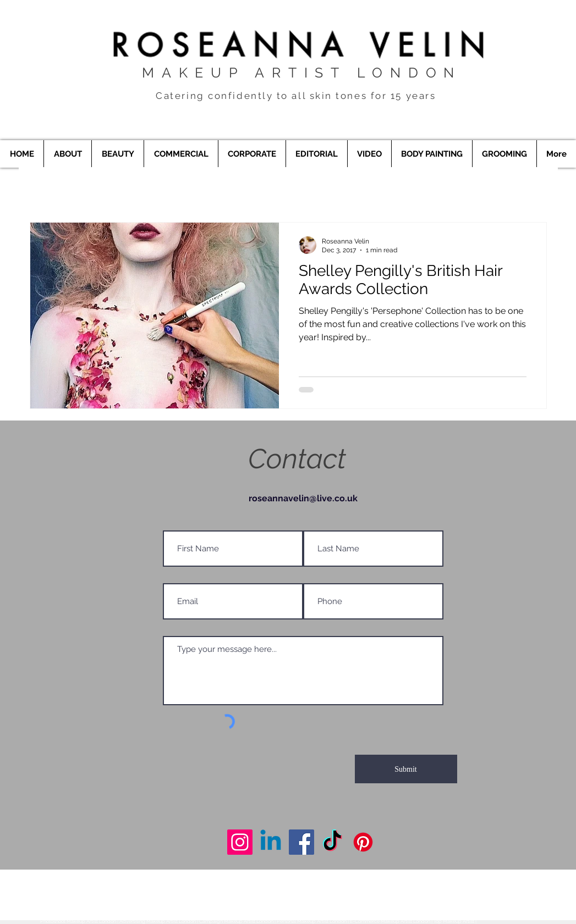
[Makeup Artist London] (240, 842)
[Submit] (406, 769)
